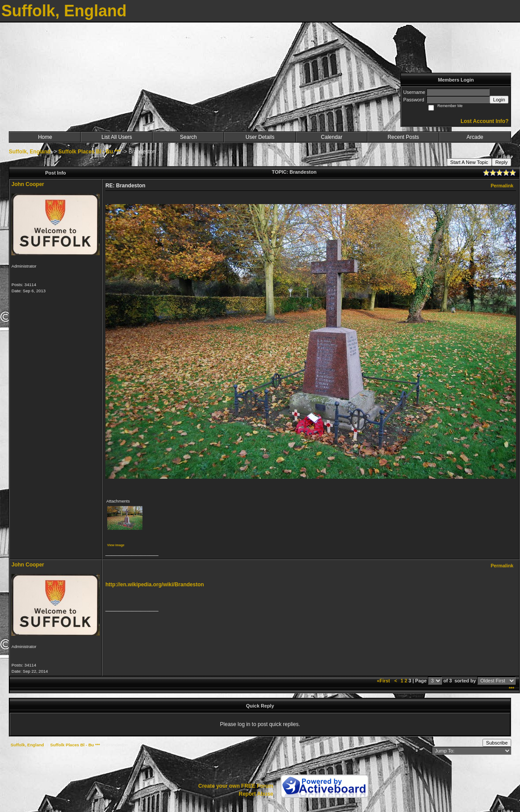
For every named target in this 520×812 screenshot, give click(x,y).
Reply (501, 162)
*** (511, 689)
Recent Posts (403, 137)
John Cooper (28, 184)
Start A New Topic (469, 162)
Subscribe (497, 743)
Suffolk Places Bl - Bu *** (89, 152)
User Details (260, 137)
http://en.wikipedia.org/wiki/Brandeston (155, 585)
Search (188, 137)
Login (499, 100)
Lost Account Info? (484, 121)
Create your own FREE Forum (236, 786)
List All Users (117, 137)
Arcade (475, 137)
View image (116, 545)
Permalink (502, 186)
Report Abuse (256, 794)
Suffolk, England (30, 152)
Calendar (332, 137)
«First (384, 681)
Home (45, 137)
